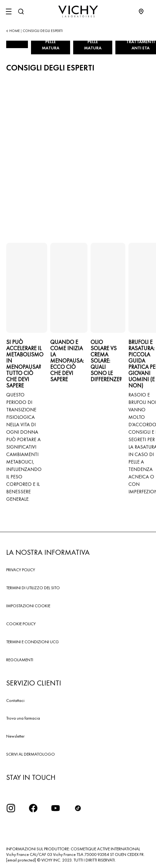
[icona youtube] (56, 808)
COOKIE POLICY (21, 624)
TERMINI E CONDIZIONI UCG (33, 642)
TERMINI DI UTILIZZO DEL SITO (33, 588)
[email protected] (21, 860)
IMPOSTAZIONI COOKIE (28, 606)
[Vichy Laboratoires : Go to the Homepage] (78, 11)
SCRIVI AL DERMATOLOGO (31, 754)
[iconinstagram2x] (11, 808)
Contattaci (15, 700)
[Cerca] (21, 11)
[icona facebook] (33, 808)
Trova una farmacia (23, 718)
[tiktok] (78, 808)
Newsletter (15, 736)
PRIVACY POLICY (21, 570)
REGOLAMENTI (20, 660)
